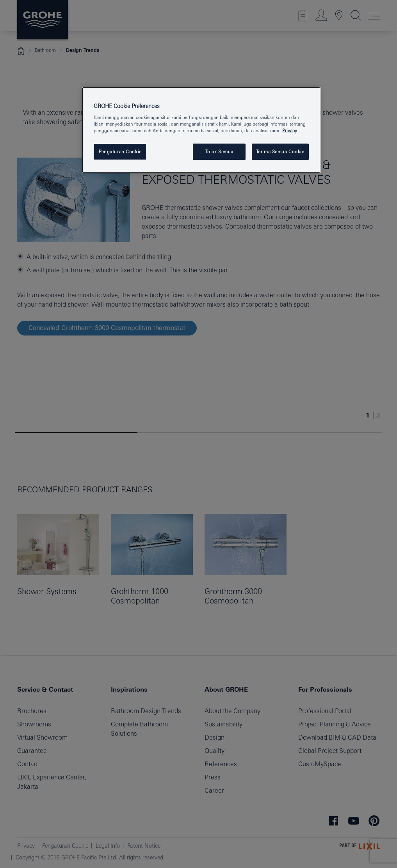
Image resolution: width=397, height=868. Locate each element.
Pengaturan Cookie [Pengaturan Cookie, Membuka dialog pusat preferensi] (120, 152)
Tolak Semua (219, 152)
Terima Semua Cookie (280, 152)
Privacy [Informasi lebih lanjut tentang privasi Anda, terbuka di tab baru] (290, 130)
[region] (201, 130)
